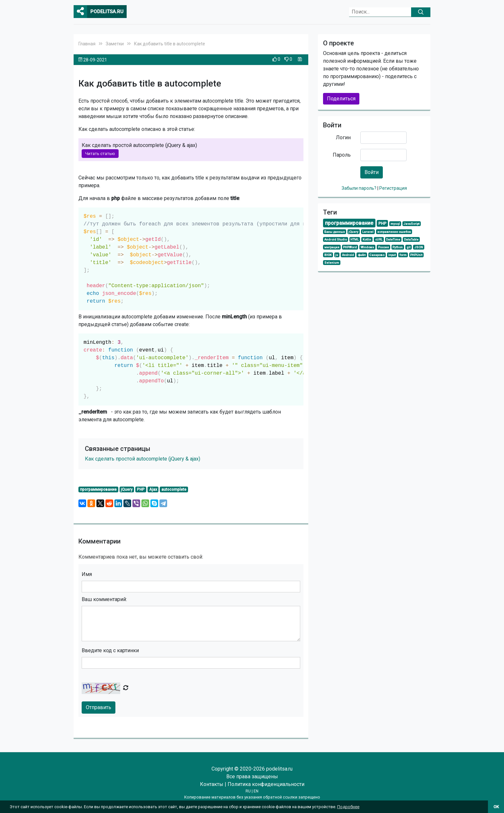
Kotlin (367, 239)
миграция (332, 247)
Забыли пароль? (360, 188)
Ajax (153, 489)
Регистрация (393, 188)
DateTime (393, 239)
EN (256, 791)
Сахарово (377, 255)
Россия (383, 247)
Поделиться (341, 99)
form (403, 255)
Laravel (368, 232)
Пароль (342, 155)
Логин (343, 137)
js (337, 255)
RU (248, 791)
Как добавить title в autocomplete (170, 44)
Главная (87, 44)
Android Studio (336, 239)
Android (348, 255)
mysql (395, 224)
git (409, 247)
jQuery (127, 489)
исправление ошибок (394, 232)
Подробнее (348, 807)
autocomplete (174, 489)
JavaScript (411, 224)
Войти (372, 172)
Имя (87, 574)
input (392, 255)
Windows (367, 247)
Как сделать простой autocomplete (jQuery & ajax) (143, 459)
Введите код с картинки (110, 650)
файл (362, 255)
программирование (98, 489)
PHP (141, 489)
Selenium (332, 263)
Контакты (212, 784)
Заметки (115, 44)
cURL (379, 239)
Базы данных (335, 232)
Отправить (99, 707)
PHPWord (350, 247)
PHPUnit (416, 255)
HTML (355, 239)
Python (398, 247)
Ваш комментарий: (104, 599)
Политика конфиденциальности (266, 784)
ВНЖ (328, 255)
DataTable (411, 239)
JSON (419, 247)
